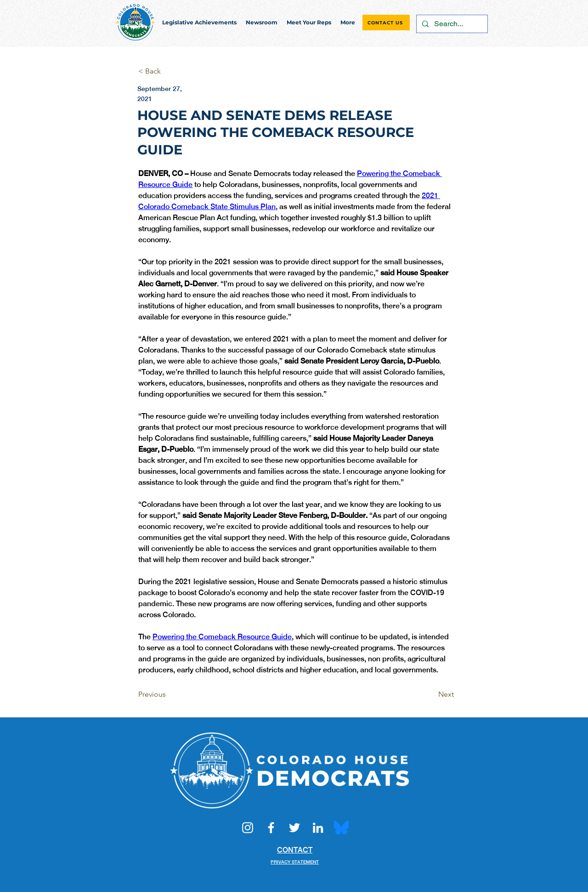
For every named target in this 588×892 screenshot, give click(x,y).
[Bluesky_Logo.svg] (341, 828)
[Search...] (451, 24)
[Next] (431, 694)
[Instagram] (248, 828)
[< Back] (169, 71)
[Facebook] (271, 828)
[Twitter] (294, 828)
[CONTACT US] (386, 23)
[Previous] (169, 694)
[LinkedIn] (318, 828)
